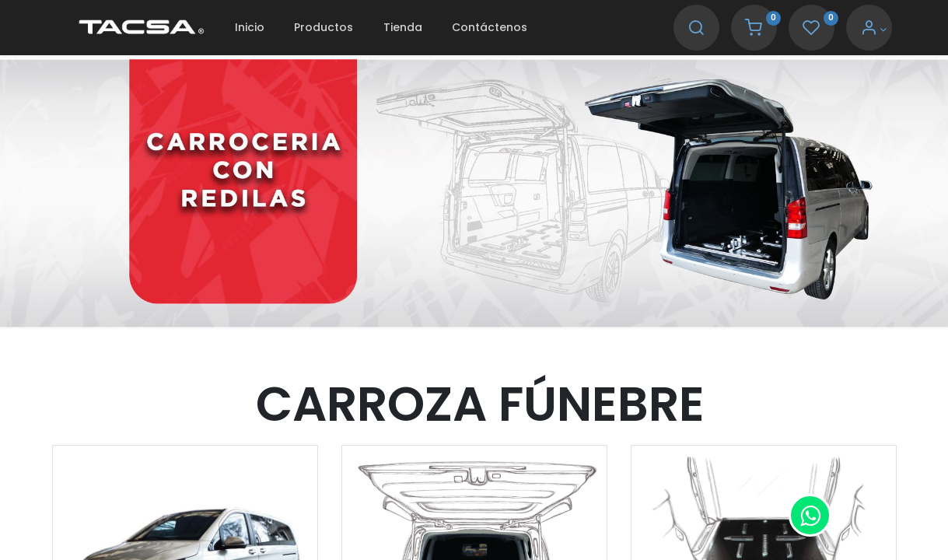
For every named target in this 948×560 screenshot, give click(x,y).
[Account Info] (874, 30)
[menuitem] (250, 28)
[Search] (696, 30)
